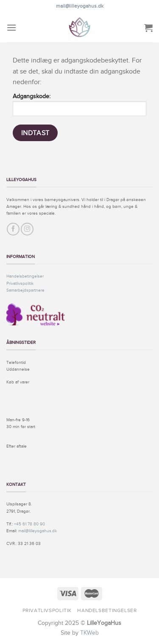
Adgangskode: (79, 104)
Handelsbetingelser (25, 276)
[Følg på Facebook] (13, 229)
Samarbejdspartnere (25, 290)
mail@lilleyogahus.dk (80, 6)
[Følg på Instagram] (27, 229)
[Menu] (11, 27)
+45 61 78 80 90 (29, 524)
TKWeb (89, 633)
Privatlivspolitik (20, 283)
